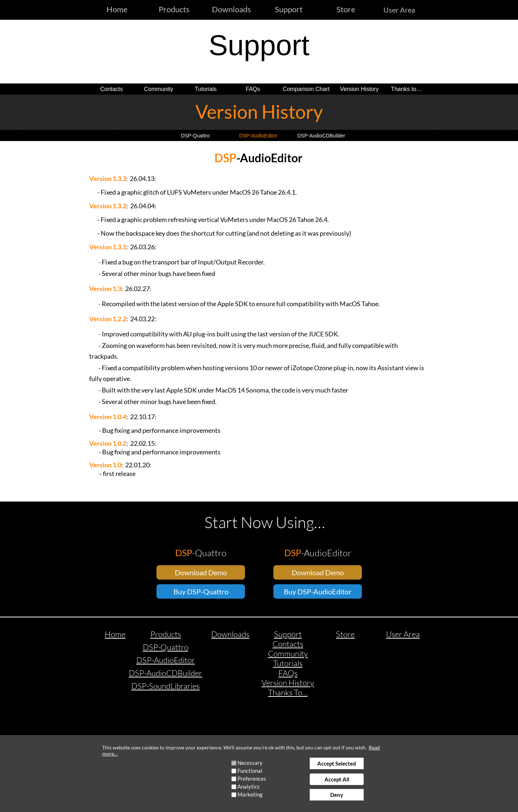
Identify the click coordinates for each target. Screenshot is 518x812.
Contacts (111, 89)
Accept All (337, 779)
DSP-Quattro (195, 136)
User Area (399, 10)
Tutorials (206, 89)
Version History (359, 89)
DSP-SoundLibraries (165, 686)
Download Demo (201, 572)
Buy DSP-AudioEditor (318, 591)
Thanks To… (288, 692)
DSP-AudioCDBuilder (321, 136)
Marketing (250, 794)
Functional (250, 771)
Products (166, 634)
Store (345, 634)
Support (288, 634)
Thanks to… (406, 89)
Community (159, 89)
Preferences (252, 779)
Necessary (250, 763)
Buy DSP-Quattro (201, 591)
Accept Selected (337, 763)
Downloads (230, 634)
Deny (337, 795)
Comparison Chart (306, 89)
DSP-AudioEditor (258, 136)
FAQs (253, 89)
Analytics (249, 786)
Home (115, 634)
